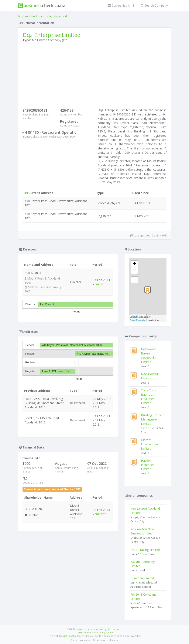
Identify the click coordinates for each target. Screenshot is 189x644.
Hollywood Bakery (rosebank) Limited (148, 355)
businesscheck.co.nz (32, 16)
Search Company (154, 5)
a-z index (55, 16)
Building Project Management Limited (152, 419)
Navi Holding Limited (150, 376)
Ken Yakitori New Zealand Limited (142, 531)
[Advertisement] (94, 76)
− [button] (135, 270)
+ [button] (135, 264)
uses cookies (71, 636)
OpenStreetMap (138, 320)
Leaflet (133, 317)
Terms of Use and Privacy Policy (94, 632)
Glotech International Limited (150, 444)
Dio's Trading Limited (145, 550)
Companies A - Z (121, 5)
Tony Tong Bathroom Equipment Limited (149, 397)
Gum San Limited (142, 578)
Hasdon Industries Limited (148, 465)
